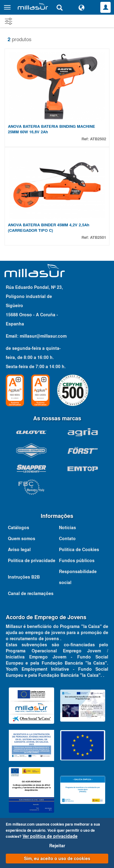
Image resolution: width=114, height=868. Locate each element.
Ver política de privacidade (50, 836)
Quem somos (22, 539)
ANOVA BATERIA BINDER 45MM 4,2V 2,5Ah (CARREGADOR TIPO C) (49, 228)
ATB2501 (98, 237)
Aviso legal (19, 550)
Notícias (67, 528)
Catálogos (19, 528)
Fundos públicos (77, 561)
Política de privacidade (32, 561)
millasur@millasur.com (43, 336)
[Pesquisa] (60, 7)
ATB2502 (98, 139)
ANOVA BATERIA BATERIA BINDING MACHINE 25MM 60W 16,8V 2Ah (52, 129)
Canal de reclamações (31, 594)
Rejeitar (57, 846)
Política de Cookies (79, 550)
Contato (67, 539)
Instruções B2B (24, 577)
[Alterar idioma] (81, 7)
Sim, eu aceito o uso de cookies (57, 859)
